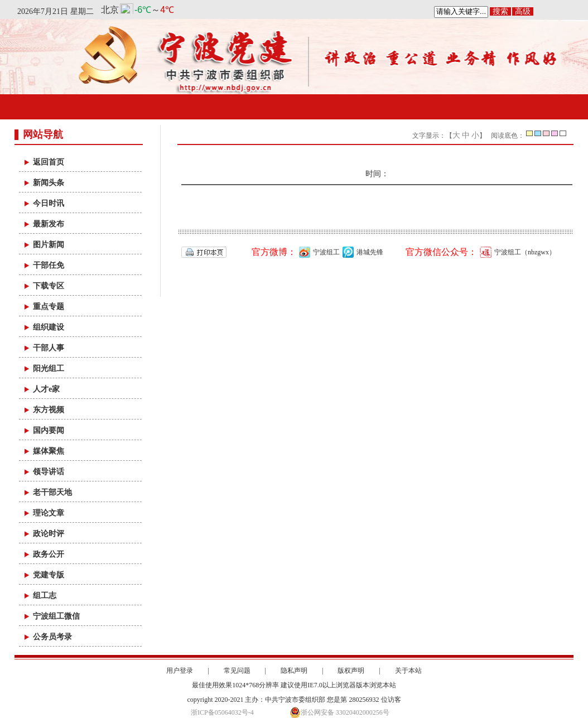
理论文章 (49, 513)
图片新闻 (49, 245)
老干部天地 (52, 492)
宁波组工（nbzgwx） (516, 252)
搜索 (500, 11)
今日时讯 (49, 203)
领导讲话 (49, 472)
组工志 (45, 596)
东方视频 (49, 410)
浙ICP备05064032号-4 (222, 712)
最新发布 (49, 224)
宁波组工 (318, 252)
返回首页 (49, 162)
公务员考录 (52, 637)
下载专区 (49, 286)
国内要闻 (49, 430)
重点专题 (49, 307)
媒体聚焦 (49, 451)
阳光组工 (49, 368)
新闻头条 (49, 183)
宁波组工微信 (56, 616)
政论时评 (49, 534)
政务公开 (49, 554)
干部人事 (49, 348)
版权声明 (351, 671)
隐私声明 (294, 671)
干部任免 (49, 265)
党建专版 (49, 575)
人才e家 (46, 389)
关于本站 (408, 671)
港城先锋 (362, 252)
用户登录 (180, 671)
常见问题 (237, 671)
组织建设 (49, 327)
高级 (523, 11)
